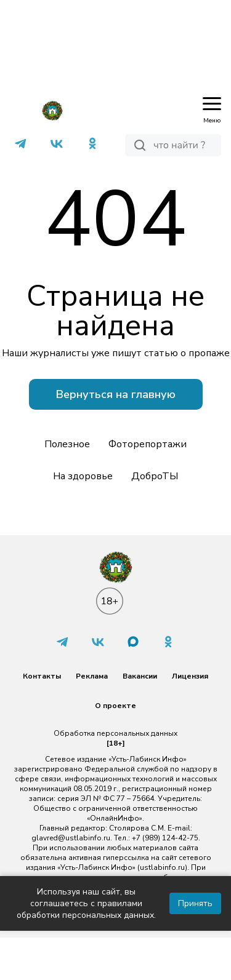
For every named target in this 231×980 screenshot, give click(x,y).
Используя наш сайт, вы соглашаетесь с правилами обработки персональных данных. (86, 903)
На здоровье (83, 476)
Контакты (42, 676)
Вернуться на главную (116, 394)
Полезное (67, 444)
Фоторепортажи (148, 444)
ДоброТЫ (155, 476)
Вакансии (140, 676)
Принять (195, 903)
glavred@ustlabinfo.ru (71, 838)
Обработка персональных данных (115, 733)
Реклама (92, 676)
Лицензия (190, 676)
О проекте (115, 706)
